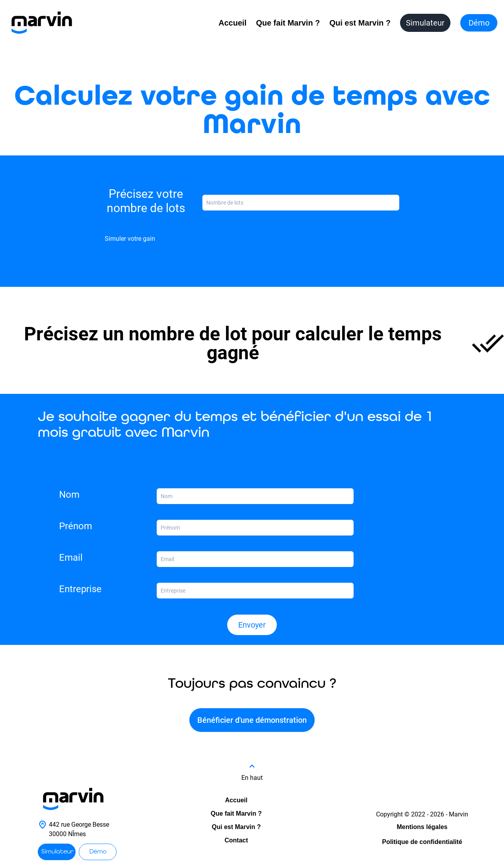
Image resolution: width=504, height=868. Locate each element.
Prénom (76, 526)
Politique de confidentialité (422, 842)
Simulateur (425, 23)
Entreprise (80, 589)
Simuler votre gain (130, 239)
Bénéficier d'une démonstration (252, 720)
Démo (479, 23)
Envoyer (252, 625)
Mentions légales (422, 827)
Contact (236, 840)
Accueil (233, 23)
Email (71, 558)
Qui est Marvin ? (360, 23)
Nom (69, 495)
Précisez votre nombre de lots (146, 201)
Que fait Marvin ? (288, 23)
